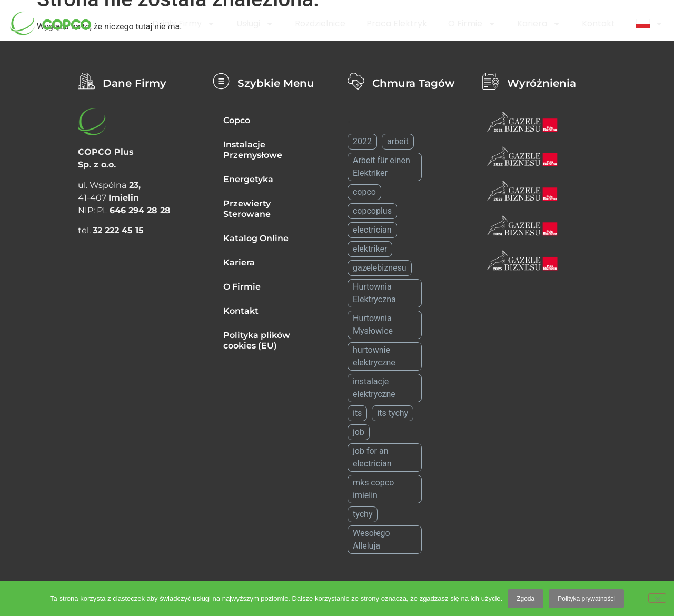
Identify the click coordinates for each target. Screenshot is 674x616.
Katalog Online (256, 238)
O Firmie (472, 24)
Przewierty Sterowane (247, 209)
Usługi (255, 24)
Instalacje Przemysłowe (253, 150)
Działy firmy (184, 24)
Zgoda (526, 599)
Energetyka (248, 179)
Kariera (539, 24)
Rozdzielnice (320, 23)
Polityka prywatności (586, 599)
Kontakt (598, 23)
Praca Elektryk (397, 23)
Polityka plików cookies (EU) (257, 340)
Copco (237, 120)
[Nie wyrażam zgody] (657, 598)
